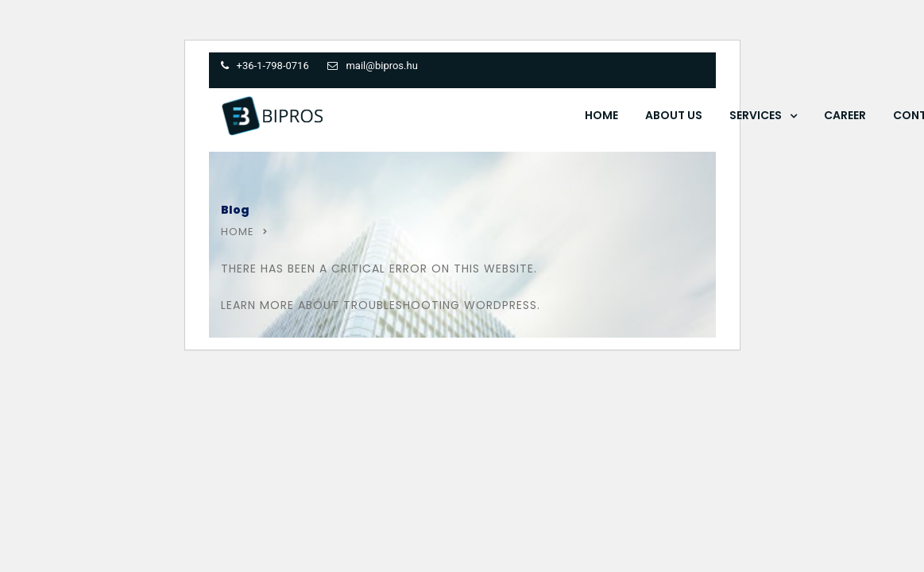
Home (601, 115)
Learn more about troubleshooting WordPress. (381, 305)
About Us (674, 115)
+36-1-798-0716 (273, 66)
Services (756, 115)
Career (845, 115)
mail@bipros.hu (381, 66)
